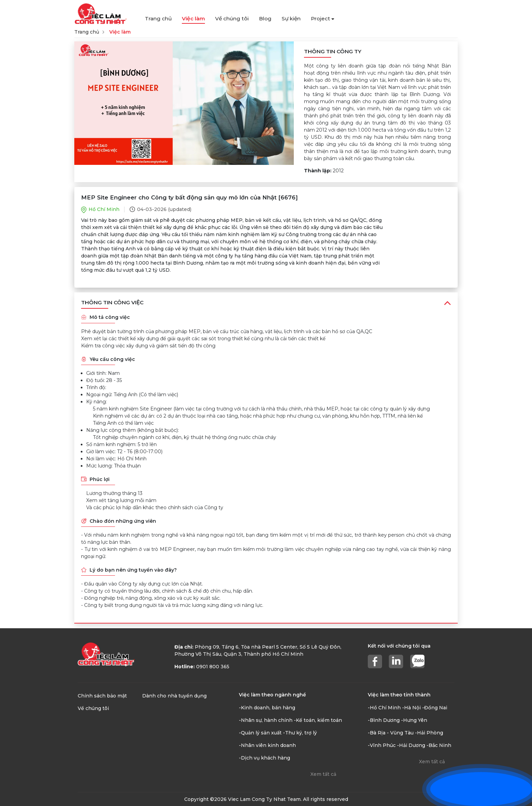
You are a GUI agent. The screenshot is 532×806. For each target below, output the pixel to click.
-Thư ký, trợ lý (300, 733)
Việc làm (193, 18)
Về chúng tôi (232, 18)
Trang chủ (158, 18)
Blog (265, 18)
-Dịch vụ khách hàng (264, 758)
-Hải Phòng (429, 733)
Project (322, 18)
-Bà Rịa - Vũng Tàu (391, 733)
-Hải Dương (411, 745)
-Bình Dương (384, 720)
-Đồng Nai (435, 708)
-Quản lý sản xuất (260, 733)
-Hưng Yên (414, 720)
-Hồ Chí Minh (384, 708)
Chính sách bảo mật (102, 696)
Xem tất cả (323, 774)
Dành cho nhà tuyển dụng (174, 696)
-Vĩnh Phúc (382, 745)
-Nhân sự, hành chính (266, 720)
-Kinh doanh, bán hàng (267, 708)
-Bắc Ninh (439, 745)
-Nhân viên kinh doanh (267, 745)
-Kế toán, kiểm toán (318, 720)
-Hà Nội (411, 708)
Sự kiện (291, 18)
